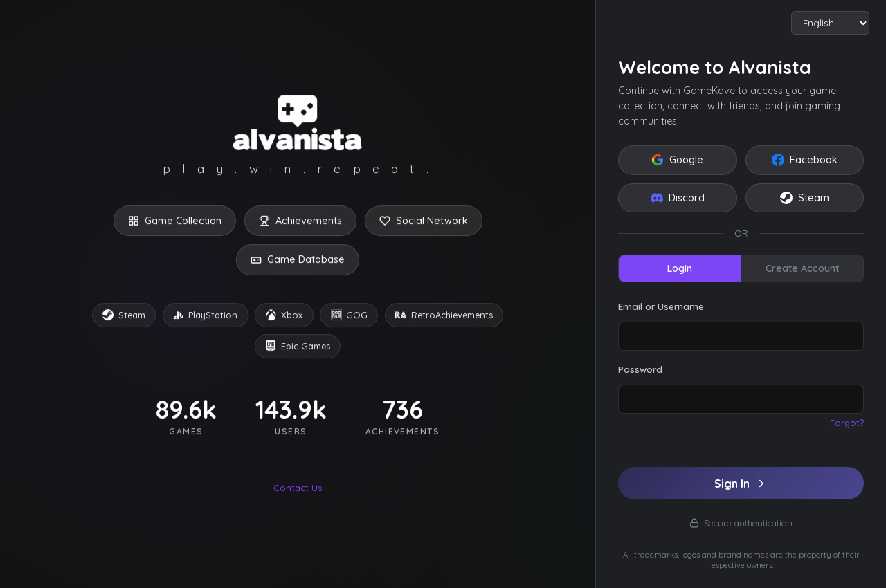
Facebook (805, 160)
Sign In (741, 484)
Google (677, 160)
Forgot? (847, 423)
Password (640, 369)
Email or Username (661, 306)
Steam (805, 198)
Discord (678, 198)
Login (680, 268)
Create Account (802, 268)
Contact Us (298, 490)
